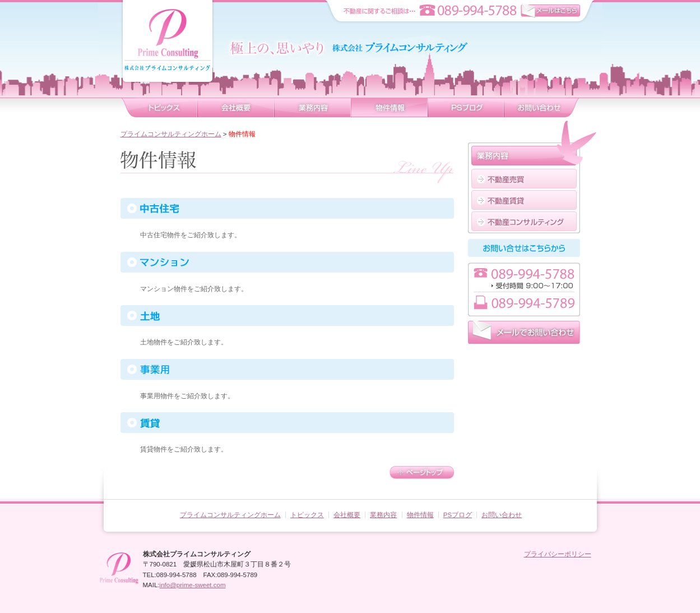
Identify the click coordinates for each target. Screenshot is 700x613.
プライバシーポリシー (558, 554)
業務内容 (312, 108)
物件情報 (389, 108)
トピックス (159, 108)
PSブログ (458, 515)
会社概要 (236, 108)
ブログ (466, 108)
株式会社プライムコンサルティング (168, 49)
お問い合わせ (542, 108)
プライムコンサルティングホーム (171, 134)
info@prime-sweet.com (193, 585)
